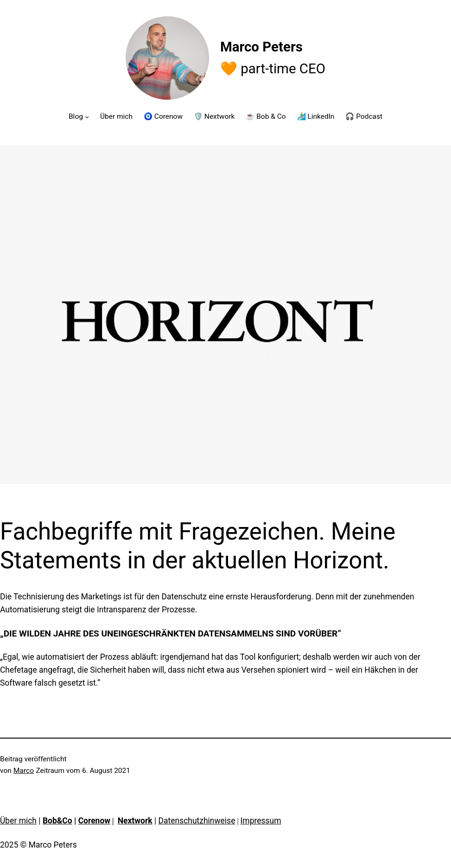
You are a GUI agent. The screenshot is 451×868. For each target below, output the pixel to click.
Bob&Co (57, 821)
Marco (24, 771)
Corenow (94, 821)
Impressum (261, 821)
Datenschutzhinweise (197, 821)
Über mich (18, 821)
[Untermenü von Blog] (87, 116)
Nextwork (135, 821)
